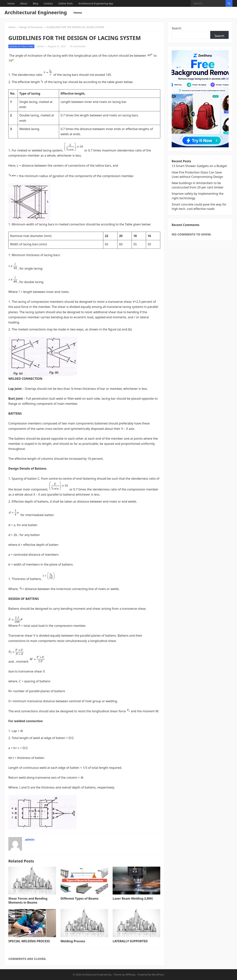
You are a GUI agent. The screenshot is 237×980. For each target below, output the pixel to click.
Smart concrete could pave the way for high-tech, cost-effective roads (199, 207)
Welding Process (73, 941)
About (24, 3)
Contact (48, 3)
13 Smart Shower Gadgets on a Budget (199, 166)
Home (11, 3)
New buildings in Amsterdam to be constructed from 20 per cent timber (198, 185)
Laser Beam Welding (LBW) (133, 898)
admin (40, 46)
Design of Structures (31, 27)
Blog (36, 3)
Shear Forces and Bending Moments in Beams (28, 900)
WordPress (158, 975)
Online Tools (66, 3)
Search (177, 28)
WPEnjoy (131, 975)
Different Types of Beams (80, 898)
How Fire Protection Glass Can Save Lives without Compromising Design (197, 175)
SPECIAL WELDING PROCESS (29, 941)
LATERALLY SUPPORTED (130, 941)
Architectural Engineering (36, 12)
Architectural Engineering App (96, 3)
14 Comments (78, 46)
